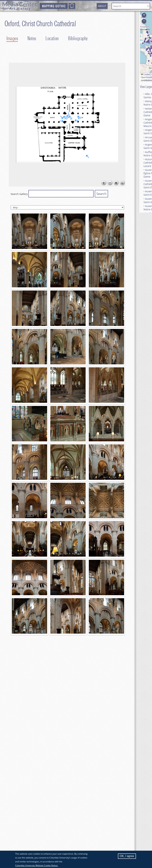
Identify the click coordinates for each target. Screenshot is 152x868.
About (102, 6)
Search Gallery (19, 194)
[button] (150, 50)
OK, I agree (127, 856)
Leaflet (145, 75)
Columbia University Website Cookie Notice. (37, 865)
